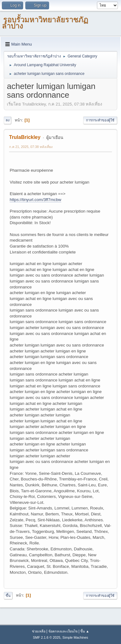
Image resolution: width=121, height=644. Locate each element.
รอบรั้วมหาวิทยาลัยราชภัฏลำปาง (45, 23)
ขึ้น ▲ (85, 631)
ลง (8, 120)
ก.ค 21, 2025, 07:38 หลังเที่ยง (31, 147)
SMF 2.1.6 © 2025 (47, 637)
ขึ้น (8, 596)
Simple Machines (75, 637)
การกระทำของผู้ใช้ (100, 120)
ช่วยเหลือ (39, 631)
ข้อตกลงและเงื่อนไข (63, 631)
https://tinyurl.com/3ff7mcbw (35, 200)
